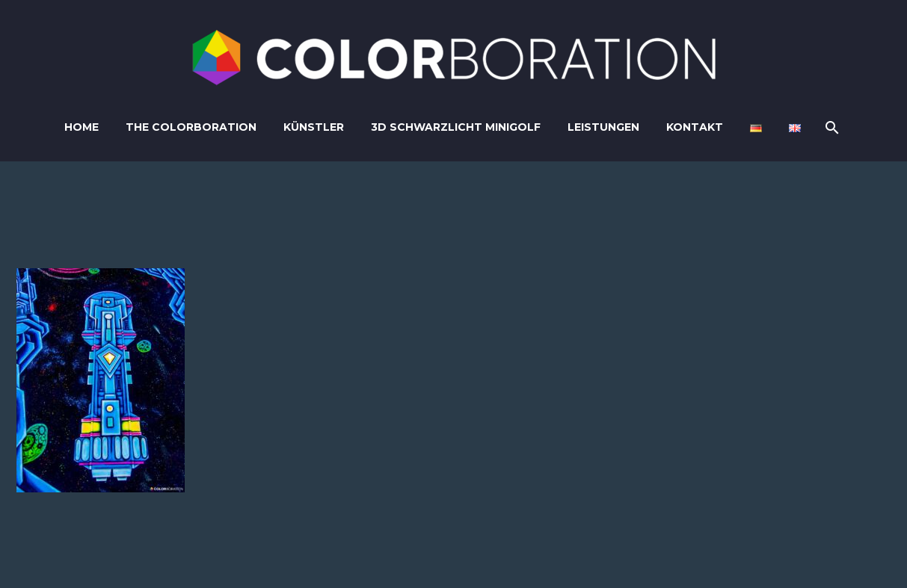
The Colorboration (191, 127)
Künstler (314, 127)
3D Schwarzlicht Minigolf (456, 127)
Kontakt (695, 127)
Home (82, 127)
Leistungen (603, 127)
